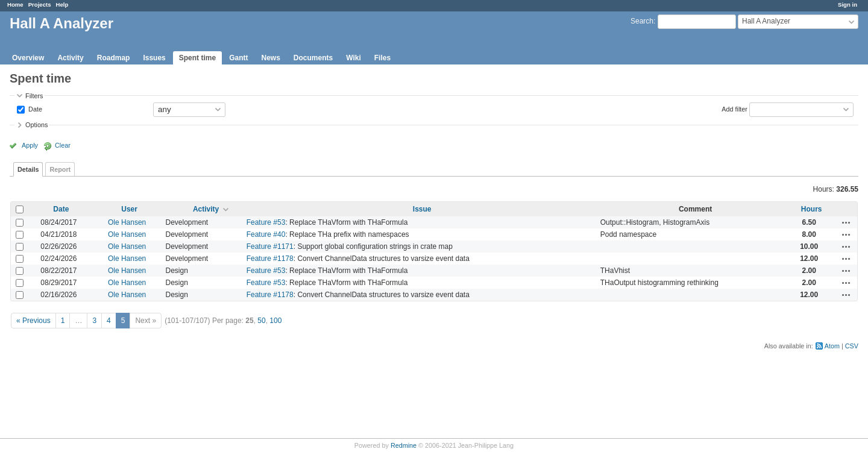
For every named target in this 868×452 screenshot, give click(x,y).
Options (36, 125)
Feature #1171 (270, 246)
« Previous (33, 321)
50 (261, 321)
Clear (63, 145)
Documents (313, 58)
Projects (40, 5)
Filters (34, 96)
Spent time (197, 58)
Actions (846, 222)
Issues (154, 58)
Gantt (238, 58)
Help (62, 5)
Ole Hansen (127, 222)
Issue (422, 209)
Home (15, 5)
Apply (30, 145)
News (270, 58)
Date (34, 108)
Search (642, 21)
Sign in (848, 5)
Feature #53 (266, 222)
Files (382, 58)
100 (275, 321)
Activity (70, 58)
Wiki (354, 58)
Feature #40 (266, 234)
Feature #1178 (270, 259)
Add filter (734, 108)
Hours (812, 209)
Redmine (404, 445)
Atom (832, 346)
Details (28, 169)
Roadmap (114, 58)
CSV (852, 346)
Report (60, 169)
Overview (28, 58)
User (129, 209)
